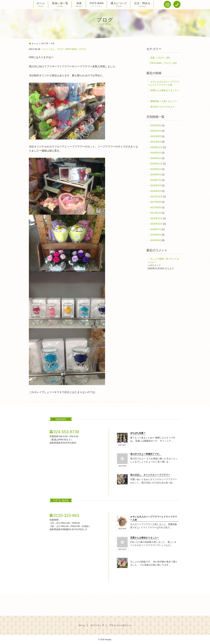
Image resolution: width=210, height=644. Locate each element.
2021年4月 (156, 142)
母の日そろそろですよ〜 (163, 107)
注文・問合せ (142, 5)
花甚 (79, 5)
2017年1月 (156, 213)
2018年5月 (156, 185)
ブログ (60, 49)
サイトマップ (97, 625)
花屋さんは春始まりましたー (165, 90)
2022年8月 (156, 125)
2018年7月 (156, 180)
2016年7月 (156, 229)
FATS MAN (97, 5)
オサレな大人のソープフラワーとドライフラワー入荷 (163, 83)
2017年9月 (156, 202)
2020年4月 (156, 153)
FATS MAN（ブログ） (77, 49)
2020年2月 (156, 158)
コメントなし (49, 49)
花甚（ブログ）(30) (160, 58)
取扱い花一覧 (60, 5)
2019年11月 (156, 164)
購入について (119, 5)
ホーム (41, 5)
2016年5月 (156, 235)
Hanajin (108, 640)
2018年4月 (156, 191)
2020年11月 (156, 147)
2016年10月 (156, 224)
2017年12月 (156, 197)
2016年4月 (156, 240)
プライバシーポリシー (120, 625)
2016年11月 (156, 218)
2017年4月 (156, 207)
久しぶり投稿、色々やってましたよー (163, 260)
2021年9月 (156, 136)
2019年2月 (156, 169)
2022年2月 (156, 131)
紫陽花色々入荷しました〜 (164, 101)
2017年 (45, 43)
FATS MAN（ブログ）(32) (163, 63)
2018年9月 (156, 174)
